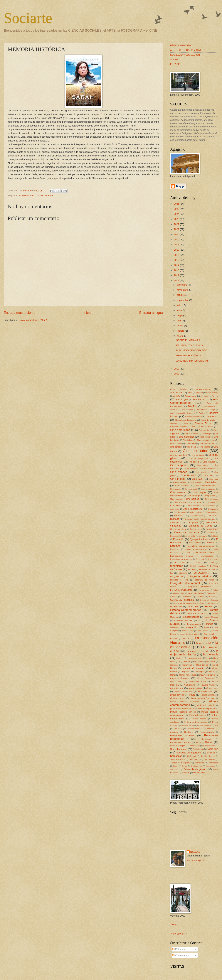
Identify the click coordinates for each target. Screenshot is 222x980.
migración (186, 672)
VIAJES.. (175, 59)
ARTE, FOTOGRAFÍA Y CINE (186, 50)
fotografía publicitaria (200, 587)
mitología (199, 672)
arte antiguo (182, 399)
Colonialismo (212, 512)
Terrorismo (194, 759)
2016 (177, 255)
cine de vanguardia (198, 459)
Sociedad (212, 749)
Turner (185, 766)
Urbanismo (211, 766)
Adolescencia (203, 389)
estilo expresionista (196, 549)
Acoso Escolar (179, 389)
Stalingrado (192, 756)
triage (176, 766)
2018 (177, 245)
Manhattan (211, 662)
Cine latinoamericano (205, 486)
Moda (212, 672)
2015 (177, 260)
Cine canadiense (206, 440)
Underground (197, 766)
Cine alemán (206, 427)
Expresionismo (207, 556)
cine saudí (210, 502)
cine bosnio (205, 437)
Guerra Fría (193, 607)
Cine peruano (210, 496)
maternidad (187, 665)
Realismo (189, 732)
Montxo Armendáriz (187, 675)
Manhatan (199, 662)
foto (172, 573)
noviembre (183, 290)
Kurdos (186, 639)
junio (180, 310)
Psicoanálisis (193, 729)
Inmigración (191, 627)
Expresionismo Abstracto (181, 559)
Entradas (178, 949)
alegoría (199, 393)
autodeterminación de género (183, 413)
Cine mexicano (208, 489)
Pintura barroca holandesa (185, 702)
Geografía (211, 593)
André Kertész (212, 393)
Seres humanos (179, 749)
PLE (217, 725)
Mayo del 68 (202, 665)
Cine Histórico (189, 475)
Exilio (188, 553)
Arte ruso (174, 410)
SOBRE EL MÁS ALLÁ (188, 340)
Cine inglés (177, 479)
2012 (177, 275)
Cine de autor (195, 451)
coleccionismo (196, 512)
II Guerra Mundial (44, 196)
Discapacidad (176, 536)
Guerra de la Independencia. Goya (189, 603)
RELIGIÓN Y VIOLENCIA (190, 345)
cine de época (198, 455)
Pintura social (188, 725)
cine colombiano (207, 443)
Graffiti (212, 597)
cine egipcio (194, 462)
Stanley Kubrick (208, 756)
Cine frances (208, 469)
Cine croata (191, 447)
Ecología (203, 536)
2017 (177, 250)
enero (180, 336)
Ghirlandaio (187, 597)
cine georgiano (202, 472)
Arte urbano (202, 410)
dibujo (212, 533)
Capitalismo (212, 417)
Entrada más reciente (20, 313)
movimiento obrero (207, 675)
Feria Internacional (198, 566)
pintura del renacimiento (182, 709)
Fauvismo (198, 563)
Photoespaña (205, 691)
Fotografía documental (185, 583)
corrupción (192, 522)
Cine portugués (212, 499)
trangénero (186, 763)
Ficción (191, 569)
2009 (177, 374)
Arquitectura (191, 396)
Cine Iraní (197, 479)
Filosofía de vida (207, 569)
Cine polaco (176, 499)
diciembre (182, 285)
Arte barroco (199, 399)
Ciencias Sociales (179, 427)
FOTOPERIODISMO (181, 590)
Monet (173, 675)
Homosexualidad (190, 617)
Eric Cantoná (195, 543)
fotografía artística (200, 576)
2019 (177, 240)
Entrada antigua (151, 313)
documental (190, 536)
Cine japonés (182, 486)
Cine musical (178, 492)
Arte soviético (188, 410)
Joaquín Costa (187, 631)
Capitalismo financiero (186, 420)
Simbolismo (198, 749)
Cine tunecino (209, 506)
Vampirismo (175, 769)
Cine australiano (191, 434)
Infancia (209, 624)
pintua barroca (177, 695)
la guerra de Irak (204, 643)
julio (179, 305)
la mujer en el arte (198, 651)
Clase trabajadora (192, 509)
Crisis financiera (178, 529)
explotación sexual (205, 553)
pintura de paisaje (206, 705)
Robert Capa (194, 746)
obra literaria (177, 688)
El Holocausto (26, 196)
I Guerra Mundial (183, 620)
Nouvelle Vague (208, 685)
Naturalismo (190, 685)
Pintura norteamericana (196, 722)
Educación (179, 539)
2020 (177, 234)
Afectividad (176, 393)
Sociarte (28, 18)
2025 (177, 209)
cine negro (199, 492)
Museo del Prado (197, 682)
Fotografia (182, 573)
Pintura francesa (198, 715)
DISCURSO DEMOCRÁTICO (192, 350)
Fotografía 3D (176, 577)
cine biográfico (187, 437)
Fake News (213, 559)
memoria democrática (194, 668)
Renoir (198, 742)
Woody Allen (199, 773)
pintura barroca (178, 698)
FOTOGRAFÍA (201, 573)
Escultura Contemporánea (201, 546)
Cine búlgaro (188, 440)
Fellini (211, 563)
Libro (208, 658)
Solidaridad (176, 756)
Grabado (200, 597)
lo (180, 662)
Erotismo (210, 543)
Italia (206, 627)
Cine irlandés (180, 482)
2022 (177, 224)
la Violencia (211, 654)
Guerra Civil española (182, 600)
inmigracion (175, 627)
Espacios (174, 549)
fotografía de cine (179, 580)
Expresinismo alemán (181, 556)
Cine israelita (196, 482)
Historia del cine (196, 614)
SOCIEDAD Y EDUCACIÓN (185, 55)
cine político (192, 499)
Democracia (212, 529)
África (190, 393)
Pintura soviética (204, 725)
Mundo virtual (177, 682)
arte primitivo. (209, 406)
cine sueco (194, 506)
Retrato (209, 742)
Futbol (216, 590)
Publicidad (209, 729)
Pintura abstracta (208, 695)
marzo (180, 326)
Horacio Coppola (211, 617)
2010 (177, 369)
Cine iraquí (214, 479)
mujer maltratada (180, 678)
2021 (177, 229)
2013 (177, 270)
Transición (200, 763)
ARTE (215, 396)
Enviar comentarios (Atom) (33, 320)
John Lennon (203, 631)
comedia (179, 516)
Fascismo (180, 562)
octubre (181, 295)
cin (194, 427)
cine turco (174, 509)
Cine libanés (176, 489)
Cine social (176, 506)
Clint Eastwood (180, 512)
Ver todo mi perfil (196, 860)
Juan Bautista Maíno (190, 634)
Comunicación (197, 516)
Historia (209, 607)
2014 (177, 265)
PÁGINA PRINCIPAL (181, 45)
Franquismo (203, 590)
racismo (174, 732)
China (186, 423)
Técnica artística (177, 759)
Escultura (175, 546)
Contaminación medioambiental (200, 519)
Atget (213, 410)
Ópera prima (212, 688)
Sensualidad (209, 746)
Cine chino (190, 443)
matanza (174, 665)
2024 (177, 214)
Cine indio (209, 475)
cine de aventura (179, 455)
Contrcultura (175, 523)
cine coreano (176, 447)
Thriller (173, 763)
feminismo (177, 566)
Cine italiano (212, 482)
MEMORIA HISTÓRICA (189, 356)
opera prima (196, 688)
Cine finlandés (192, 469)
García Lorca (179, 593)
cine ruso (196, 502)
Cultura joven (196, 529)
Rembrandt (206, 739)
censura (174, 423)
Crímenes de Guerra (201, 526)
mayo (180, 315)
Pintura (192, 695)
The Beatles (210, 759)
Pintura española (207, 709)
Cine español (179, 465)
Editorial (215, 536)
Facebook (200, 559)
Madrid (187, 662)
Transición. (214, 763)
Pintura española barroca (183, 712)
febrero (181, 331)
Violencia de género (195, 769)
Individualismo (194, 624)
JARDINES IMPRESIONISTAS (192, 361)
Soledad (211, 753)
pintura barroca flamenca (202, 698)
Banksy (202, 413)
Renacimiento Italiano (181, 742)
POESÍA (178, 729)
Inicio (87, 313)
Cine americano (180, 430)
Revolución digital (178, 746)
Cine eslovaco (209, 462)
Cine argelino (204, 430)
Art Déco (204, 396)
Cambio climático (193, 417)
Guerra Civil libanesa (209, 600)
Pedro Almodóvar (183, 691)
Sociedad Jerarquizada (189, 753)
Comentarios (180, 955)
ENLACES (176, 64)
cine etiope (203, 465)
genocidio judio (195, 593)
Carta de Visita (208, 420)
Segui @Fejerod (179, 933)
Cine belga (206, 434)
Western (185, 773)
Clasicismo (213, 509)
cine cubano (205, 447)
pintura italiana (199, 719)
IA (199, 621)
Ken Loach (209, 634)
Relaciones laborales (182, 735)
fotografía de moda (204, 580)
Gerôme (174, 597)
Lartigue (180, 658)
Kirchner (174, 639)
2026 (177, 204)
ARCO (177, 396)
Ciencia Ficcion (203, 423)
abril (179, 321)
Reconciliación (207, 732)
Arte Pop (193, 406)
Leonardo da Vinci (194, 658)
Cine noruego (194, 496)
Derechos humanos (187, 532)
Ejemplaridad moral (200, 539)
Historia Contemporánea (186, 610)
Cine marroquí (191, 489)
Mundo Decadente (206, 678)
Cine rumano (180, 502)
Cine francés (179, 472)
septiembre (183, 300)
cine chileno (176, 443)
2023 (177, 219)
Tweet (173, 925)
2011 (177, 280)
